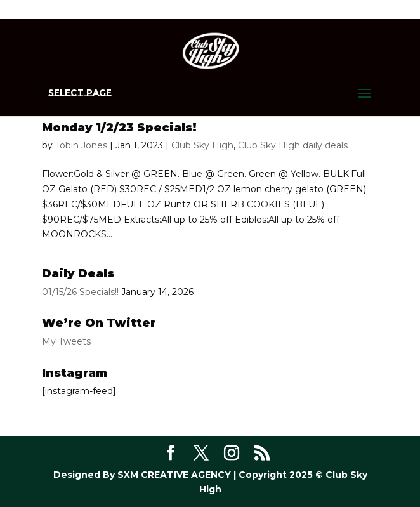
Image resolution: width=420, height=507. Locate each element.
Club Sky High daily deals (293, 145)
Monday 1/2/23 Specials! (119, 128)
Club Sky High (202, 145)
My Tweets (66, 341)
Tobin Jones (81, 145)
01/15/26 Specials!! (80, 292)
